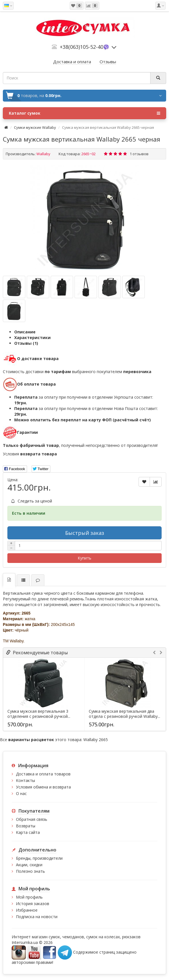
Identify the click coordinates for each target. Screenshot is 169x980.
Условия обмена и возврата (43, 787)
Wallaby (43, 154)
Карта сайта (28, 832)
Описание (25, 332)
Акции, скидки (29, 865)
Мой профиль (29, 897)
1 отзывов (139, 154)
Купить (84, 558)
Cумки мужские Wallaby (35, 127)
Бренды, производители (39, 858)
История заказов (33, 904)
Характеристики (32, 337)
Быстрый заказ (85, 533)
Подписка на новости (37, 917)
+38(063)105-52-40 (82, 47)
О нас (21, 793)
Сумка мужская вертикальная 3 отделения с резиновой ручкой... (39, 714)
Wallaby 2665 (96, 740)
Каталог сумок (84, 113)
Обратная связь (32, 819)
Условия (30, 454)
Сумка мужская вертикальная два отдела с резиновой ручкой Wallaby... (124, 714)
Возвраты (26, 826)
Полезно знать (30, 871)
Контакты (25, 780)
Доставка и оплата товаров (43, 774)
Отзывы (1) (26, 343)
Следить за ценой (32, 501)
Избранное (27, 910)
